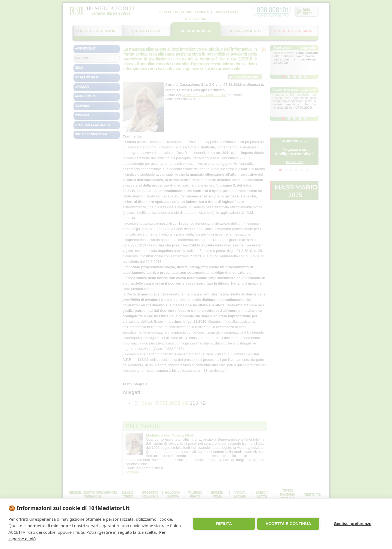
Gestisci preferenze (353, 524)
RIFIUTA (224, 524)
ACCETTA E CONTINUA (288, 524)
